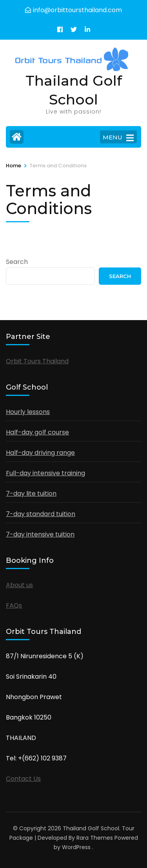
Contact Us (23, 779)
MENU (118, 138)
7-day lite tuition (31, 494)
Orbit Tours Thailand (37, 361)
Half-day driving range (40, 453)
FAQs (14, 605)
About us (19, 585)
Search (17, 262)
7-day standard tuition (41, 514)
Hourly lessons (28, 412)
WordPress (76, 847)
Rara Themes (95, 838)
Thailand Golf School (91, 828)
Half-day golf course (37, 432)
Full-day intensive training (45, 473)
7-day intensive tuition (40, 534)
